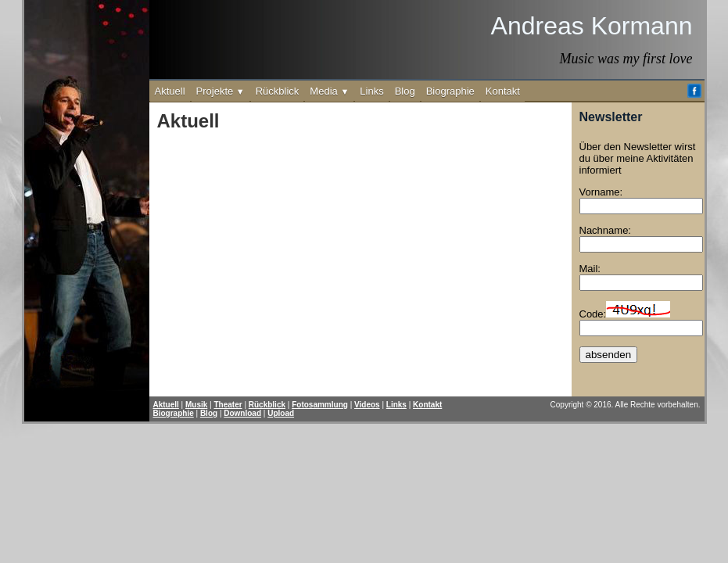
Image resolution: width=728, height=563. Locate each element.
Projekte (221, 91)
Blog (405, 91)
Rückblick (278, 91)
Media (329, 91)
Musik (196, 405)
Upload (281, 413)
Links (371, 91)
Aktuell (170, 91)
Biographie (450, 91)
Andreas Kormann (592, 26)
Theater (228, 405)
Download (242, 413)
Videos (367, 405)
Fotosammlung (320, 405)
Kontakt (503, 91)
